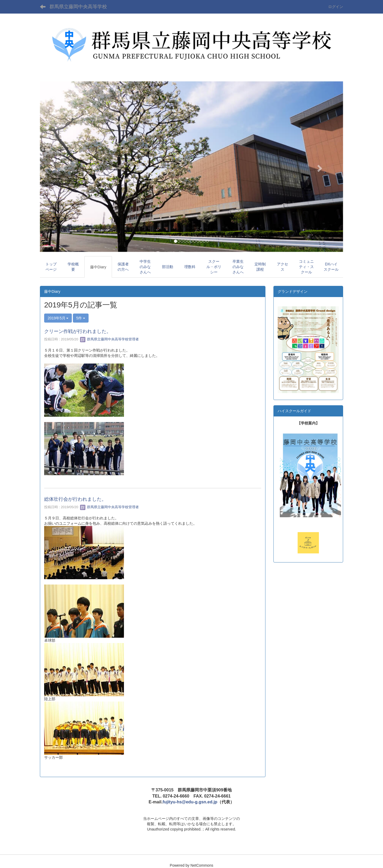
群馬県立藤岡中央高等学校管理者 (109, 339)
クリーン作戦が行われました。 (78, 331)
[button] (63, 167)
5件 (81, 318)
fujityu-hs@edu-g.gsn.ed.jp (190, 802)
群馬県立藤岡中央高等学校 (78, 7)
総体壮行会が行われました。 (75, 499)
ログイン (336, 7)
